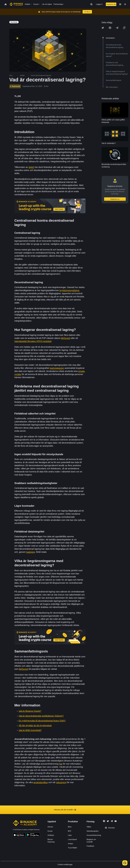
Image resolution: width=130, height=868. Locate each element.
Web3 (31, 167)
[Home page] (16, 4)
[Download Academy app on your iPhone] (19, 835)
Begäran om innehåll (91, 841)
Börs (70, 827)
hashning (31, 552)
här (61, 764)
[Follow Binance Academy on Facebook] (104, 821)
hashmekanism (57, 368)
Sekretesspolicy (93, 831)
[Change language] (120, 4)
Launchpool (72, 839)
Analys (71, 844)
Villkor (89, 827)
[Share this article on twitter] (103, 28)
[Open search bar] (91, 4)
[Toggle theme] (125, 4)
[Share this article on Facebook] (110, 28)
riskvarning (61, 782)
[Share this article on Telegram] (117, 28)
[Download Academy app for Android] (33, 835)
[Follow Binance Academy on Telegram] (112, 821)
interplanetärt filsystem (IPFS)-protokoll (33, 341)
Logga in (99, 4)
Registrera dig (111, 4)
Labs (70, 835)
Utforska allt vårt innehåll (65, 810)
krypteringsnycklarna (69, 290)
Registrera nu (115, 199)
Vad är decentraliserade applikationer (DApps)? (41, 716)
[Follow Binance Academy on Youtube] (116, 821)
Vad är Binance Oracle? (30, 711)
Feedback (90, 846)
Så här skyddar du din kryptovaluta (35, 725)
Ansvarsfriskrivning (94, 835)
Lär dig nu (87, 12)
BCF (70, 831)
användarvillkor (41, 782)
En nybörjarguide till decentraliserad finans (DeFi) (42, 721)
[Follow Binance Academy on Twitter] (108, 821)
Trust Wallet (72, 848)
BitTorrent (66, 338)
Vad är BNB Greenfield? (30, 730)
